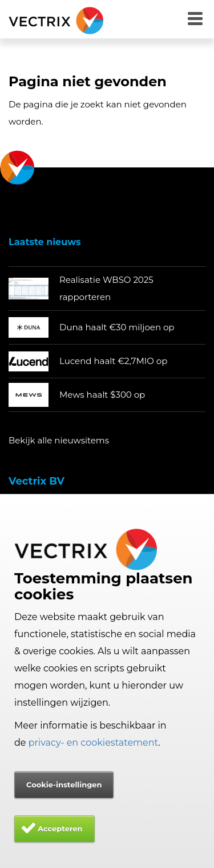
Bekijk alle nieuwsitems (59, 440)
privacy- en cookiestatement (94, 743)
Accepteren (60, 829)
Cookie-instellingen (64, 785)
